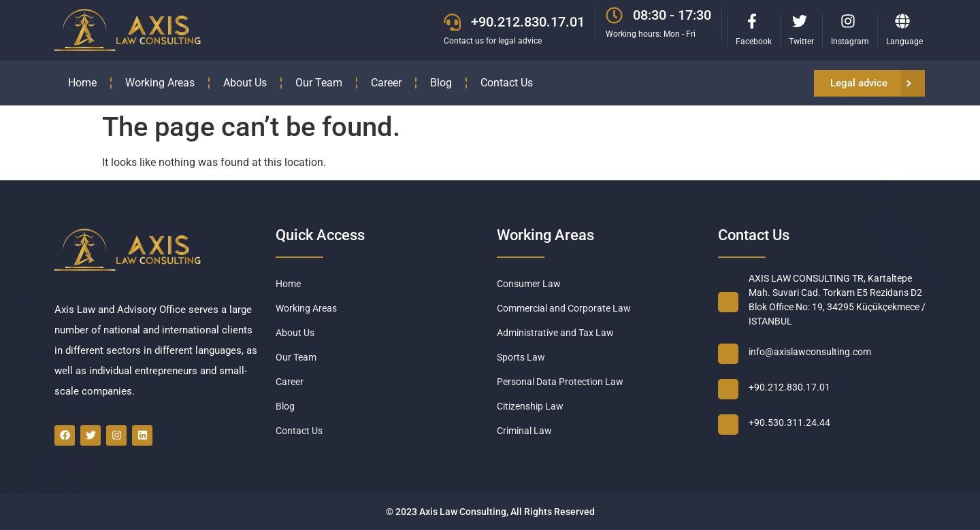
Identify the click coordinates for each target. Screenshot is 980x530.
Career (386, 83)
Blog (441, 83)
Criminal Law (524, 431)
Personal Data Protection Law (560, 382)
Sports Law (521, 357)
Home (82, 83)
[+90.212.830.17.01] (452, 22)
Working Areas (160, 83)
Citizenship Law (530, 406)
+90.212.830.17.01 (528, 22)
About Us (245, 83)
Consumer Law (529, 284)
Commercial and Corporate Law (564, 308)
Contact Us (507, 83)
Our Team (319, 83)
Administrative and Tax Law (555, 333)
